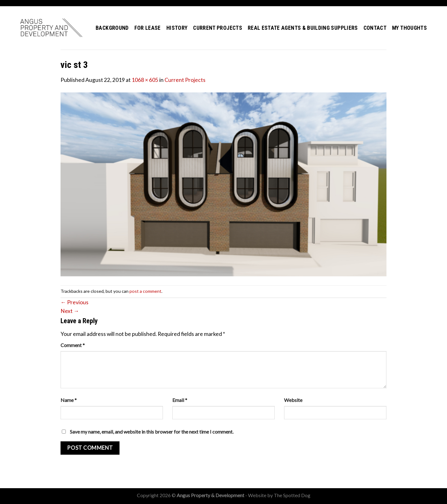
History (177, 28)
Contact (375, 28)
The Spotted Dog (292, 495)
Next (70, 311)
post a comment (145, 291)
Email (180, 400)
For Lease (148, 28)
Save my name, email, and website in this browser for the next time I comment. (152, 432)
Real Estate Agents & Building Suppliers (303, 28)
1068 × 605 (145, 80)
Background (112, 28)
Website (293, 400)
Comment (73, 345)
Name (69, 400)
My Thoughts (409, 28)
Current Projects (218, 28)
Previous (74, 302)
